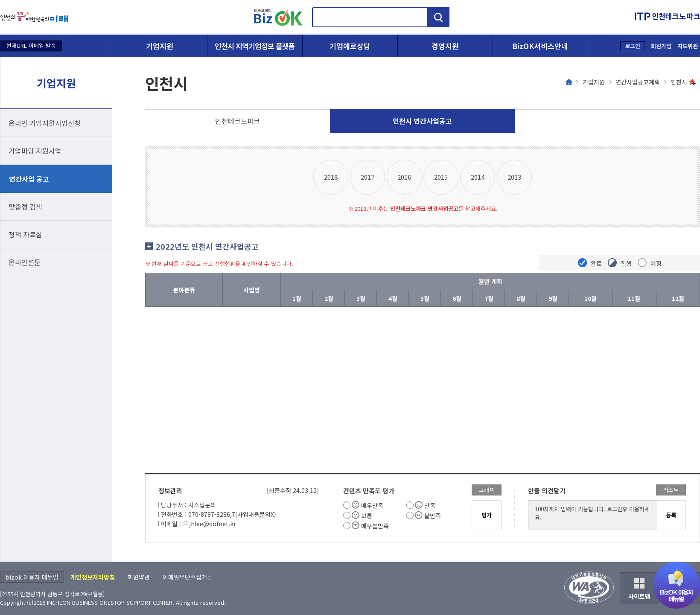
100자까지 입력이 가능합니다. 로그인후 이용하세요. (592, 515)
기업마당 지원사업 (35, 151)
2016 (404, 177)
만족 (430, 505)
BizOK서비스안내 (540, 46)
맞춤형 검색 (25, 207)
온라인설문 (25, 262)
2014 (478, 177)
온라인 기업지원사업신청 (45, 123)
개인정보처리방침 (93, 577)
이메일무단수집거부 (188, 577)
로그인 (633, 46)
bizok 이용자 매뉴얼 (32, 577)
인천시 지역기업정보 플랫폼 (255, 46)
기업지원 (160, 46)
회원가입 (661, 46)
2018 (331, 177)
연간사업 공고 (29, 179)
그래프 (487, 490)
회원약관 (139, 577)
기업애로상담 (350, 46)
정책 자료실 (25, 234)
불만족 (433, 516)
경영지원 (445, 46)
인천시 (679, 82)
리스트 (671, 490)
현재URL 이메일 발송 (31, 45)
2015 (441, 177)
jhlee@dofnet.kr (213, 524)
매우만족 (372, 505)
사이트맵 (639, 596)
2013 (514, 177)
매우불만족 (375, 526)
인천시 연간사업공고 (422, 121)
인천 (238, 121)
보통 (367, 516)
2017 (367, 177)
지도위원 (688, 46)
